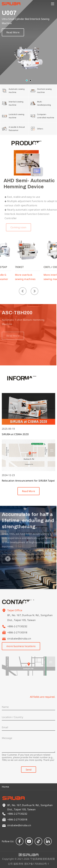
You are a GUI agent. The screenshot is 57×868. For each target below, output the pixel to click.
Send (29, 770)
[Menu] (53, 4)
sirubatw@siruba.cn (19, 639)
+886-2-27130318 (17, 632)
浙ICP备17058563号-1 (37, 864)
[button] (27, 80)
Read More (13, 35)
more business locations (21, 646)
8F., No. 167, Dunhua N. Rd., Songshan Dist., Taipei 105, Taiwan (30, 622)
